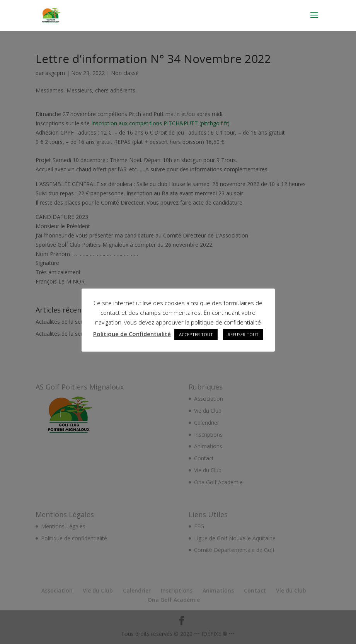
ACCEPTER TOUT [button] (196, 334)
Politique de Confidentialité (132, 334)
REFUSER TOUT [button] (243, 334)
